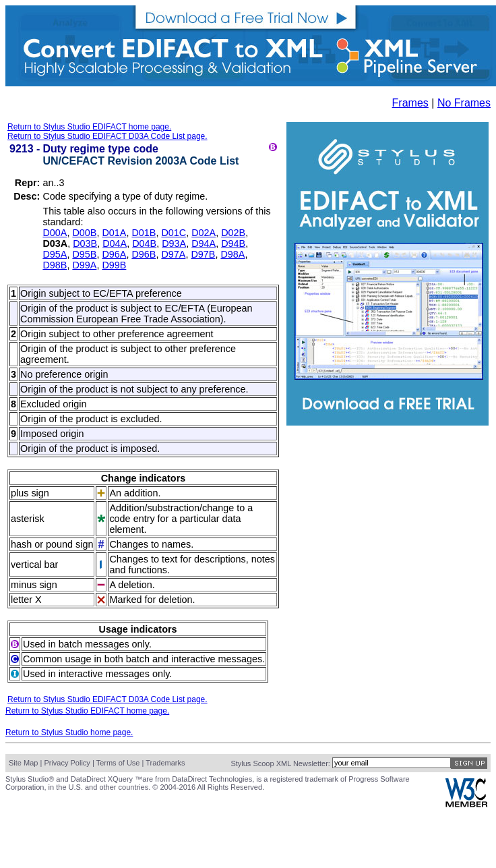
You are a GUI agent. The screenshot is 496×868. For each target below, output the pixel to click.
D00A (55, 233)
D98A (232, 254)
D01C (174, 233)
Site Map (23, 763)
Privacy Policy (67, 763)
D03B (85, 243)
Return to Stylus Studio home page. (69, 732)
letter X (26, 600)
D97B (203, 254)
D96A (114, 254)
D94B (233, 243)
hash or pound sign (52, 544)
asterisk (28, 519)
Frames (410, 103)
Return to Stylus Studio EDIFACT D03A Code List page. (107, 136)
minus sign (34, 585)
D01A (114, 233)
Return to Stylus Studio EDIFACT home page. (89, 127)
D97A (173, 254)
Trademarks (165, 763)
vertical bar (34, 565)
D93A (174, 243)
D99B (114, 265)
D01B (144, 233)
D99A (84, 265)
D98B (55, 265)
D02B (233, 233)
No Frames (464, 103)
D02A (204, 233)
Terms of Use (118, 763)
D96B (144, 254)
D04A (115, 243)
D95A (55, 254)
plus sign (30, 493)
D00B (84, 233)
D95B (84, 254)
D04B (144, 243)
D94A (204, 243)
